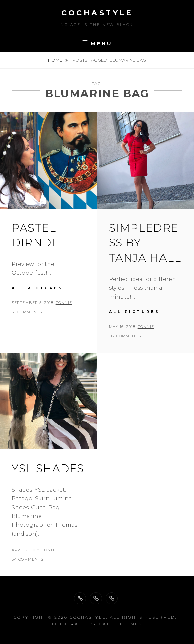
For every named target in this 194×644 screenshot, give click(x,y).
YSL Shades (48, 468)
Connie (64, 303)
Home (55, 60)
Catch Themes (120, 624)
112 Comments (125, 336)
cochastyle (97, 13)
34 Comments (27, 559)
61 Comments (27, 312)
